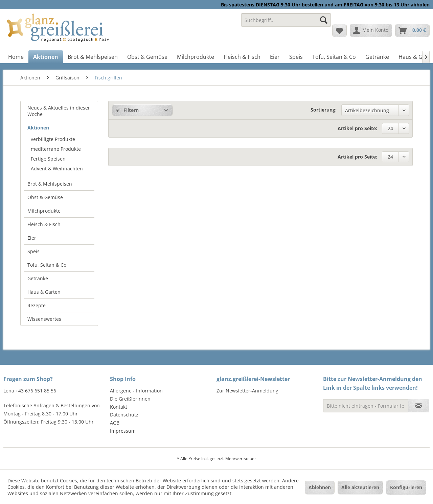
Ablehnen (320, 487)
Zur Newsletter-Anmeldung (247, 391)
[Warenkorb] (412, 30)
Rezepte (37, 305)
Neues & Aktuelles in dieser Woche (59, 111)
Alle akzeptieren (360, 487)
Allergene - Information (136, 391)
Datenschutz (124, 415)
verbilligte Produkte (53, 139)
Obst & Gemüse (45, 197)
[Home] (16, 57)
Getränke (38, 278)
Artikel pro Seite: (357, 128)
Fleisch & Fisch (44, 224)
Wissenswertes (44, 319)
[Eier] (275, 57)
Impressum (123, 431)
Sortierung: (324, 110)
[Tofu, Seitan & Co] (334, 57)
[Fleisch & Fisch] (242, 57)
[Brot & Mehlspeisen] (93, 57)
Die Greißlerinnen (130, 399)
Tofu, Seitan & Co (47, 265)
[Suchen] (324, 20)
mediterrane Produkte (56, 149)
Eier (32, 238)
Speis (33, 251)
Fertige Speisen (48, 159)
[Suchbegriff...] (286, 20)
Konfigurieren (406, 487)
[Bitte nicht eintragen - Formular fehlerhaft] (366, 406)
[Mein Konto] (371, 30)
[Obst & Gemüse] (147, 57)
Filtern (127, 110)
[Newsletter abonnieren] (419, 406)
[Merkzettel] (339, 30)
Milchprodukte (44, 211)
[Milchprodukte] (196, 57)
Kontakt (119, 407)
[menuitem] (286, 23)
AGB (115, 423)
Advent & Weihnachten (57, 169)
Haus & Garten (44, 292)
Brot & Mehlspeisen (50, 184)
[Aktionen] (46, 57)
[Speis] (296, 57)
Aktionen (38, 128)
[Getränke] (377, 57)
